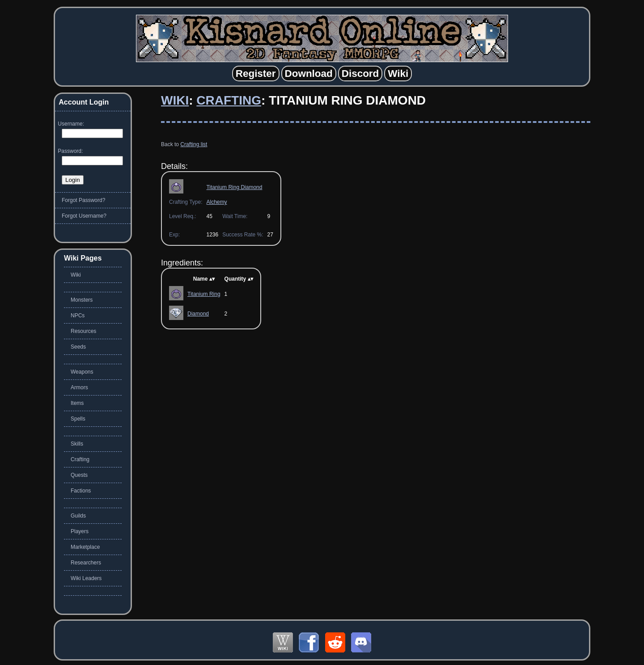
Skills (77, 444)
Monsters (82, 300)
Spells (78, 419)
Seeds (78, 347)
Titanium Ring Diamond (234, 187)
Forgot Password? (83, 200)
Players (80, 531)
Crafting (229, 100)
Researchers (86, 563)
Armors (79, 387)
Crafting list (194, 144)
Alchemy (216, 202)
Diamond (198, 314)
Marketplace (85, 547)
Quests (79, 475)
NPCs (78, 316)
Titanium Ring (204, 294)
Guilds (78, 516)
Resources (83, 331)
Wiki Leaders (86, 578)
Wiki (175, 100)
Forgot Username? (84, 216)
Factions (81, 491)
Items (77, 403)
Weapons (82, 372)
